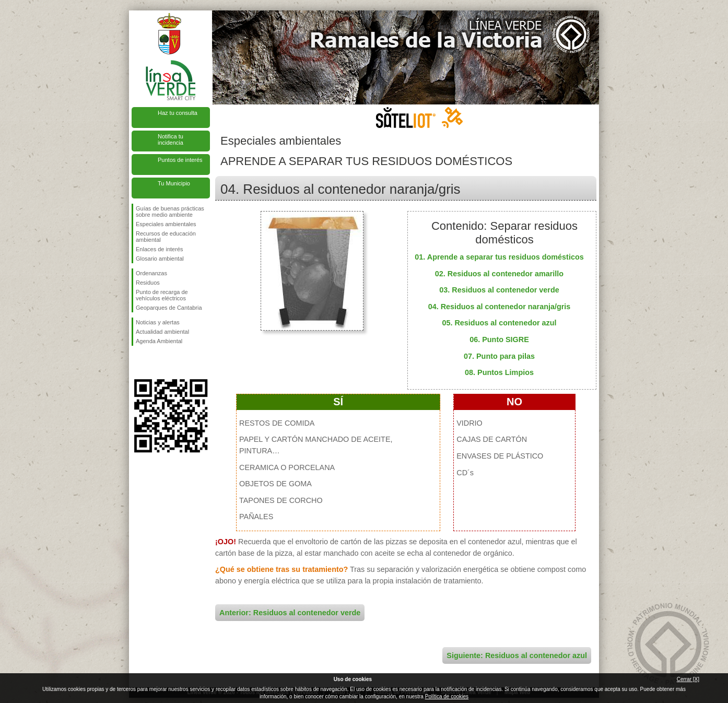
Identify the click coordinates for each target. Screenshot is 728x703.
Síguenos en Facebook (138, 362)
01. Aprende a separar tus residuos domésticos (499, 257)
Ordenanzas (151, 273)
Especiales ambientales (166, 224)
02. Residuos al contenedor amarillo (499, 274)
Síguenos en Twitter (155, 362)
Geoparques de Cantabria (169, 308)
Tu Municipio (174, 183)
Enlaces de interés (160, 249)
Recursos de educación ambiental (166, 237)
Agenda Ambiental (159, 341)
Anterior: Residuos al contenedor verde (290, 613)
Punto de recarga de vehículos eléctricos (162, 295)
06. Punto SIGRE (499, 339)
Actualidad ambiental (162, 332)
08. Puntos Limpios (499, 372)
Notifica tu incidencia (171, 139)
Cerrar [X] (688, 679)
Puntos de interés (180, 160)
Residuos (148, 283)
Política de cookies (447, 696)
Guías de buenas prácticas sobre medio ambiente (170, 212)
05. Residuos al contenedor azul (499, 323)
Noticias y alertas (158, 322)
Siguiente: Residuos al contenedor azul (517, 655)
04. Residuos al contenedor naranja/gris (500, 307)
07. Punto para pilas (499, 356)
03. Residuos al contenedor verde (499, 290)
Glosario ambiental (160, 259)
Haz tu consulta (178, 113)
